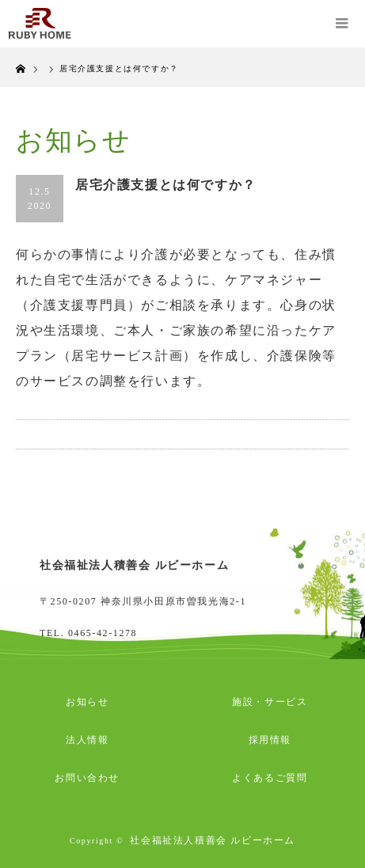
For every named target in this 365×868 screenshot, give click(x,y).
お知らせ (87, 702)
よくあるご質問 (270, 778)
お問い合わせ (87, 778)
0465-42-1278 (103, 633)
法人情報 (87, 740)
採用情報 (270, 740)
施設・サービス (270, 702)
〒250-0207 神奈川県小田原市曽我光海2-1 (143, 601)
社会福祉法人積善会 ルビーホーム (213, 840)
